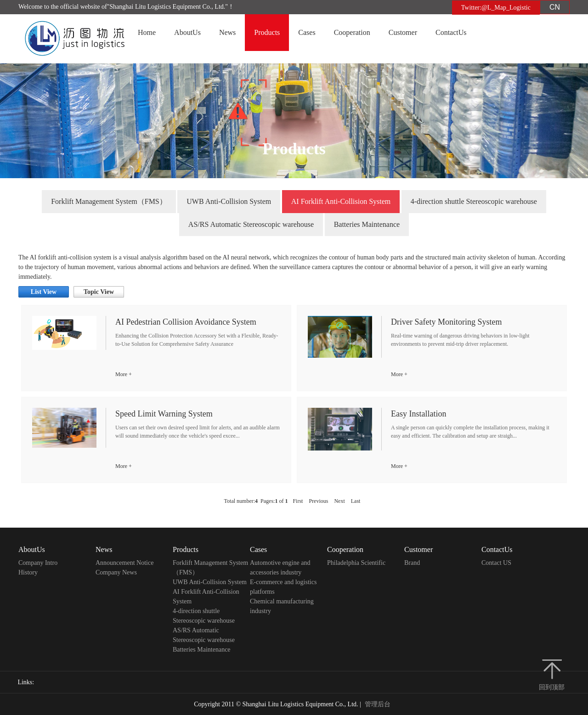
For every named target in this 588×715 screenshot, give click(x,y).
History (28, 572)
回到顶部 (552, 687)
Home (147, 32)
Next (339, 501)
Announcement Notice (124, 563)
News (227, 32)
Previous (318, 501)
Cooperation (352, 32)
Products (267, 32)
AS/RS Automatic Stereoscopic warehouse (251, 224)
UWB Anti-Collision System (229, 201)
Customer (403, 32)
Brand (412, 563)
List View (44, 292)
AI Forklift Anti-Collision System (341, 201)
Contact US (496, 563)
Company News (116, 572)
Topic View (99, 292)
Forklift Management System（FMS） (109, 201)
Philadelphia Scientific (356, 563)
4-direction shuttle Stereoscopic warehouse (474, 201)
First (298, 501)
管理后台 (378, 704)
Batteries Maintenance (367, 224)
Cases (307, 32)
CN (555, 7)
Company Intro (38, 563)
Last (356, 501)
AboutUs (187, 32)
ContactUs (451, 32)
